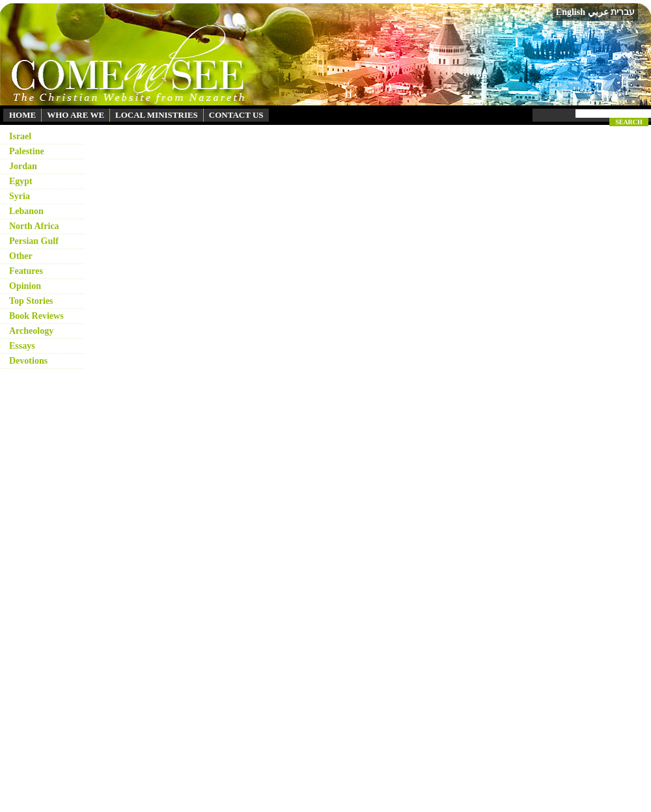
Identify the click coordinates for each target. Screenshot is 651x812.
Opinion (25, 286)
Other (21, 256)
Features (26, 271)
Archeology (31, 331)
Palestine (27, 151)
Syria (20, 196)
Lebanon (26, 211)
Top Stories (31, 301)
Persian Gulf (34, 241)
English (571, 12)
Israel (20, 136)
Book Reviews (36, 316)
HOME (22, 115)
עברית (623, 12)
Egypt (21, 181)
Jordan (23, 166)
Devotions (28, 361)
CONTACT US (236, 115)
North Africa (34, 226)
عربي (598, 12)
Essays (22, 346)
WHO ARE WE (76, 115)
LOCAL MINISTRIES (157, 115)
